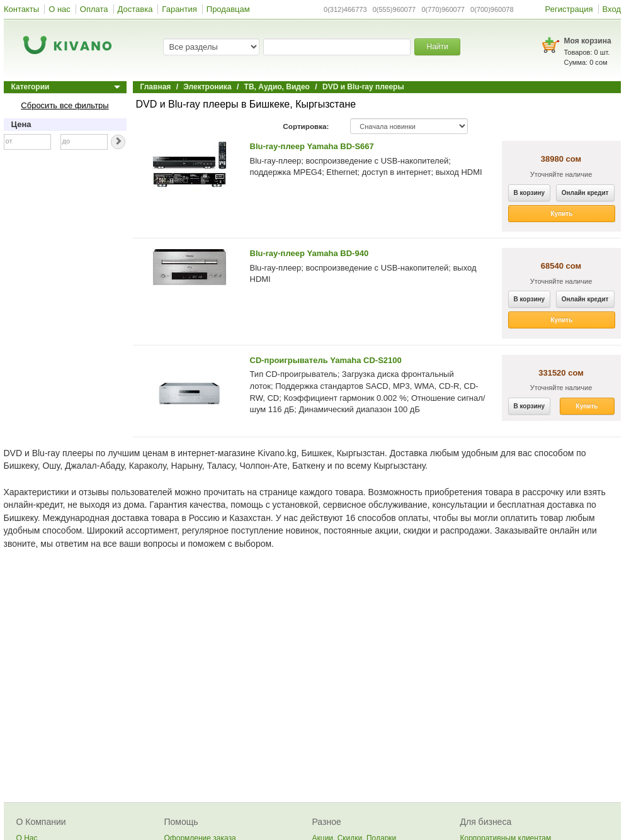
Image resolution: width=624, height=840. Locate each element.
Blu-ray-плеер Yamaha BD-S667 (312, 146)
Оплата (94, 9)
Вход (612, 9)
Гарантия (179, 9)
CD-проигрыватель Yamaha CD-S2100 (326, 360)
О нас (60, 9)
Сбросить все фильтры (65, 105)
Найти (437, 47)
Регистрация (569, 9)
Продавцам (228, 9)
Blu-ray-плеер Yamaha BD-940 (309, 253)
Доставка (135, 9)
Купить (562, 214)
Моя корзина (588, 41)
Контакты (21, 9)
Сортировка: (306, 126)
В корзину (530, 193)
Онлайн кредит (585, 193)
